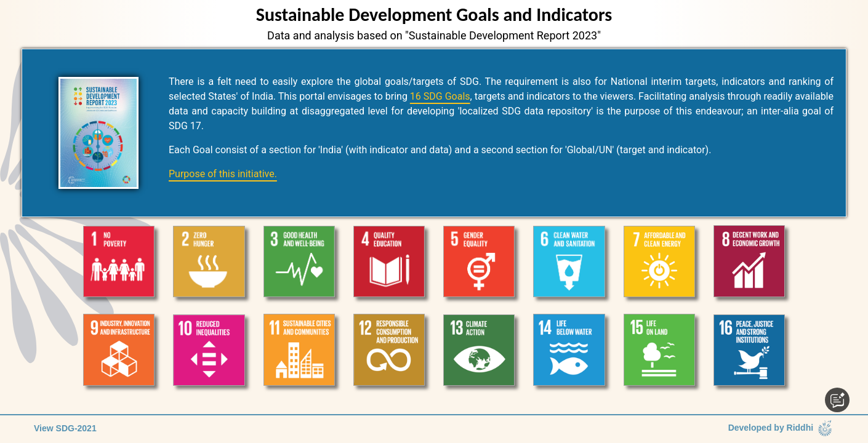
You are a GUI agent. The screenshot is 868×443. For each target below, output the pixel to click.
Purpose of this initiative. (223, 174)
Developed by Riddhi (781, 429)
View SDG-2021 (65, 428)
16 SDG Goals (440, 96)
